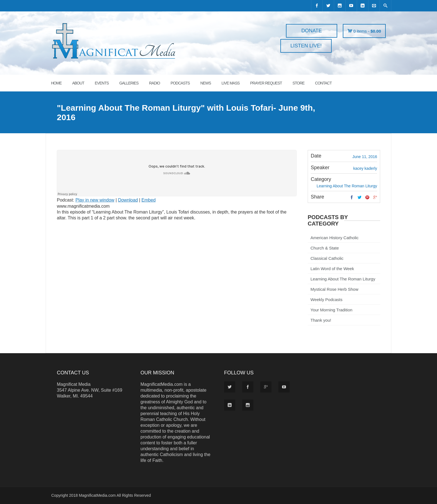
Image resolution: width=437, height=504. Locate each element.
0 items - (367, 31)
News (206, 83)
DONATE (312, 31)
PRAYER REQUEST (266, 83)
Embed (149, 200)
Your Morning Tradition (331, 310)
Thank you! (321, 320)
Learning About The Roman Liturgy (343, 279)
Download (128, 200)
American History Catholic (335, 238)
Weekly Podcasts (326, 300)
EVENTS (102, 83)
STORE (298, 83)
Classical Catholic (327, 258)
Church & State (325, 248)
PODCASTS (180, 83)
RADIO (155, 83)
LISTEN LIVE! (306, 46)
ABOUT (78, 83)
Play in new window (95, 200)
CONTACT (323, 83)
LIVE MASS (231, 83)
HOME (56, 83)
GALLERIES (129, 83)
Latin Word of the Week (332, 269)
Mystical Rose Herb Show (334, 289)
